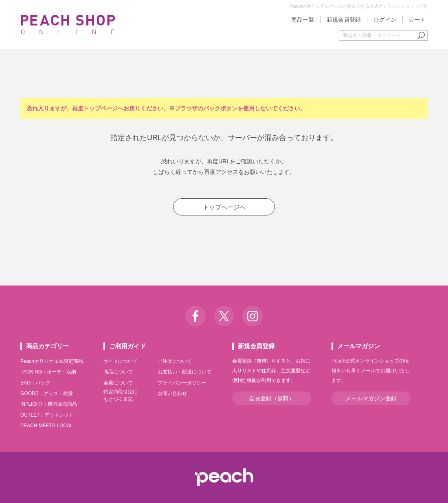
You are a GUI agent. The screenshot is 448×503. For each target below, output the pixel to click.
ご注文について (175, 361)
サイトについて (121, 361)
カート (417, 20)
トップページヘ (224, 207)
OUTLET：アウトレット (47, 415)
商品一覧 (303, 20)
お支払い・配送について (184, 372)
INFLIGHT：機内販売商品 (49, 404)
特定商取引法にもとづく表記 (121, 395)
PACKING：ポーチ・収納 (48, 372)
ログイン (385, 20)
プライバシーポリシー (182, 383)
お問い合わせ (172, 393)
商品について (118, 372)
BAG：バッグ (35, 383)
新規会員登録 (344, 20)
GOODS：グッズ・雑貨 (47, 393)
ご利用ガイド (127, 346)
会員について (118, 383)
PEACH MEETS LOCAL (47, 426)
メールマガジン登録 (371, 398)
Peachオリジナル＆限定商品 (52, 361)
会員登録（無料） (272, 398)
